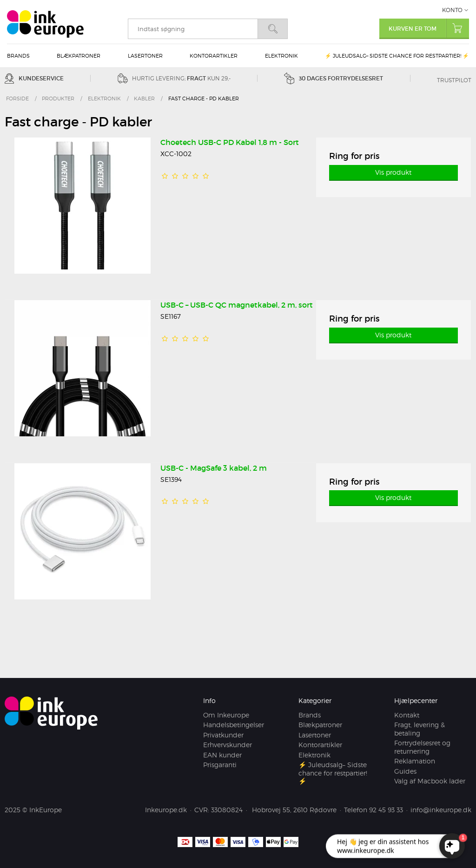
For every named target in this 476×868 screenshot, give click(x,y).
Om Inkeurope (226, 715)
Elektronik (281, 56)
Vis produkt (393, 172)
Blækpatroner (79, 56)
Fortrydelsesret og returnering (422, 747)
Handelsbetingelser (234, 725)
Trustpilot (454, 80)
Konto (452, 10)
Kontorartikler (214, 56)
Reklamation (415, 761)
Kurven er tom (429, 28)
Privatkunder (223, 735)
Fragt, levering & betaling (420, 729)
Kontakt (407, 715)
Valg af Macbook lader (430, 781)
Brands (18, 56)
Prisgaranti (220, 765)
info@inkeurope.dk (441, 810)
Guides (405, 771)
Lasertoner (145, 56)
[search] (193, 29)
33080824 (227, 810)
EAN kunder (222, 755)
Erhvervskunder (228, 745)
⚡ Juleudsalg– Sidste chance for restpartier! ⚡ (397, 56)
